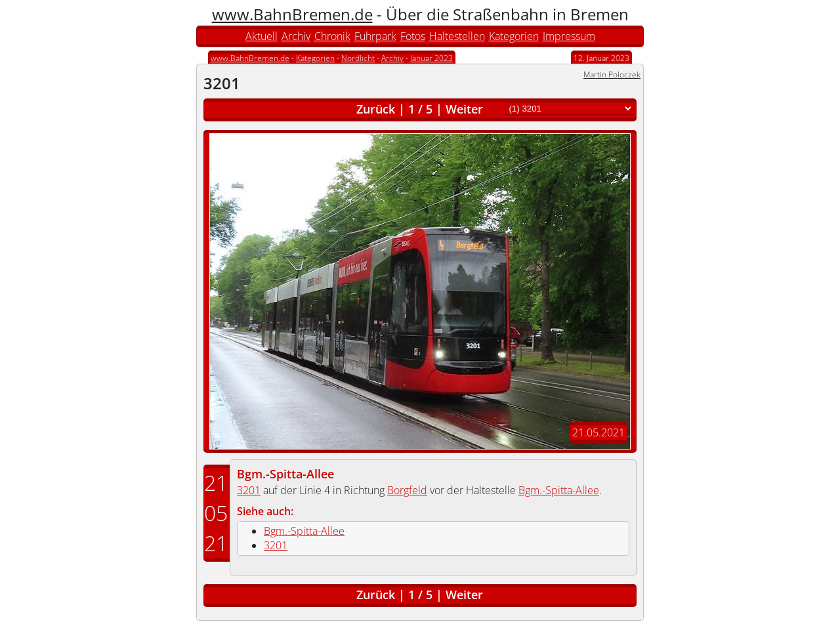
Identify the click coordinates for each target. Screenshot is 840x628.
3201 (249, 490)
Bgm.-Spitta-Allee (285, 474)
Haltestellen (457, 36)
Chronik (332, 36)
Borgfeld (407, 490)
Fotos (413, 36)
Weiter (464, 109)
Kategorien (514, 36)
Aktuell (262, 36)
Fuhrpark (375, 36)
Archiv (296, 36)
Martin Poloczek (612, 74)
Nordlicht (358, 58)
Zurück (376, 109)
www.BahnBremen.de (292, 14)
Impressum (569, 36)
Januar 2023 (431, 58)
